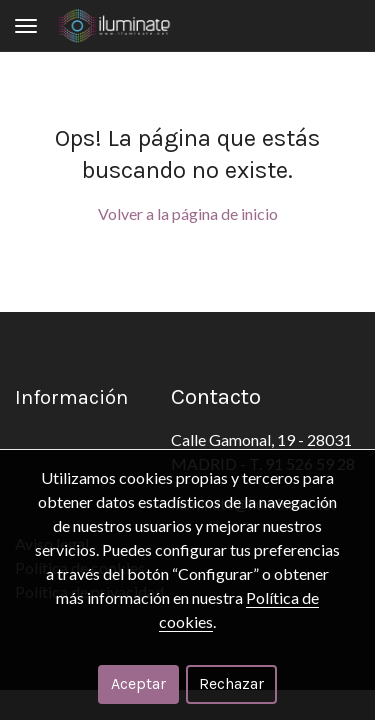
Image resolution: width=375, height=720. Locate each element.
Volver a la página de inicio (188, 213)
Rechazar (231, 683)
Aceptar (138, 683)
